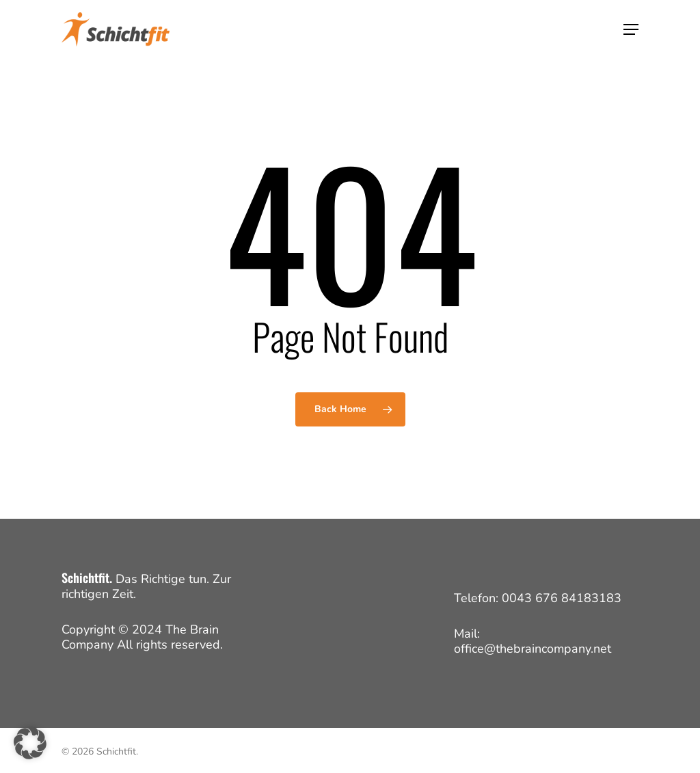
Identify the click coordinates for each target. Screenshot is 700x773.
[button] (631, 29)
